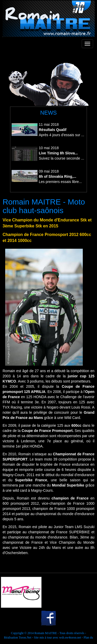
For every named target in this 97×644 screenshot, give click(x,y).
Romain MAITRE (46, 633)
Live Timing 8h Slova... (58, 153)
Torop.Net (25, 638)
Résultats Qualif (53, 130)
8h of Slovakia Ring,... (58, 176)
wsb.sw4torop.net (70, 638)
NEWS (49, 113)
